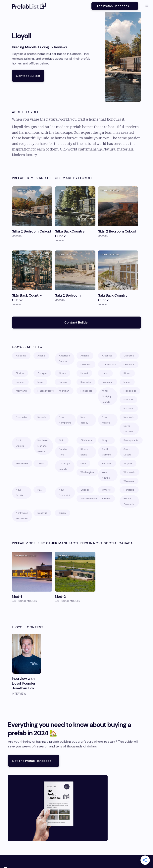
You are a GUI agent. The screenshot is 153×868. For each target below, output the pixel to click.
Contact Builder (28, 76)
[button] (147, 6)
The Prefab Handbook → (115, 6)
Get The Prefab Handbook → (34, 761)
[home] (29, 6)
